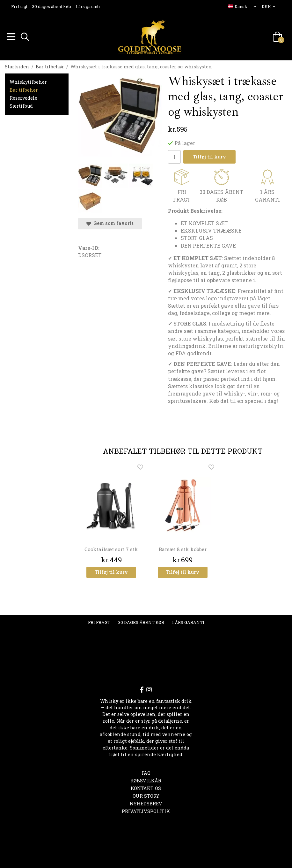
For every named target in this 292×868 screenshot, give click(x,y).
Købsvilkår (146, 780)
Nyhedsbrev (146, 803)
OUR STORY (146, 795)
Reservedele (23, 97)
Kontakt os (146, 787)
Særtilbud (21, 105)
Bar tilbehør (24, 89)
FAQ (146, 772)
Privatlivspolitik (146, 810)
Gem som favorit (110, 222)
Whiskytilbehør (28, 81)
